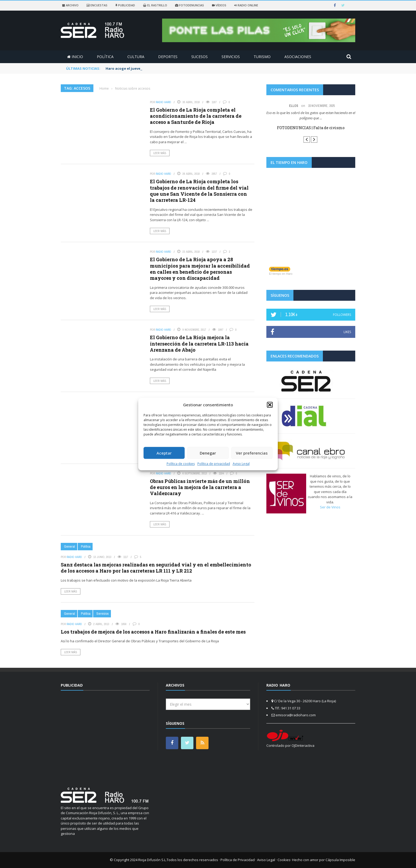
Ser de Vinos (330, 507)
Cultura (136, 57)
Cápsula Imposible (340, 860)
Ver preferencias (252, 453)
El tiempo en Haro (281, 274)
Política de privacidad (214, 464)
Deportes (168, 57)
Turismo (262, 57)
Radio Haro (163, 102)
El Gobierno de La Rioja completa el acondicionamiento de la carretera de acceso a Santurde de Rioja (196, 116)
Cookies (284, 860)
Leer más (160, 153)
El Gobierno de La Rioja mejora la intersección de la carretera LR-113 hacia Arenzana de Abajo (199, 344)
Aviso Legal (241, 464)
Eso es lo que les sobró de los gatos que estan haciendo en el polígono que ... (311, 115)
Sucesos (200, 57)
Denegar (208, 453)
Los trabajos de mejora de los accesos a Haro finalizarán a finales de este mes (153, 632)
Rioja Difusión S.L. (152, 860)
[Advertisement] (105, 736)
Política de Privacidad (238, 860)
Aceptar (164, 453)
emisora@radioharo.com (296, 715)
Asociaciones (298, 57)
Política (105, 57)
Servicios (231, 57)
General (70, 546)
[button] (270, 405)
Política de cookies (181, 464)
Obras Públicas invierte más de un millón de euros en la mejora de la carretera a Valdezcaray (200, 487)
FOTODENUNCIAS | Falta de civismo (311, 128)
